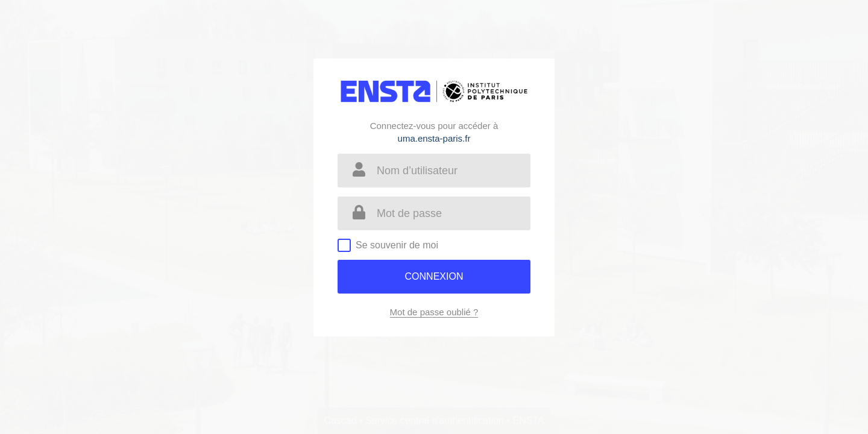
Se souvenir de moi (397, 245)
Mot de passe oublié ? (434, 312)
